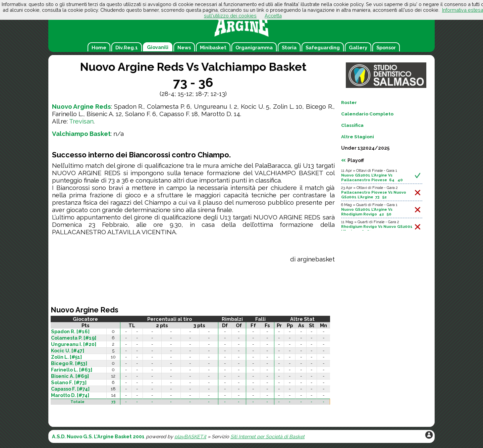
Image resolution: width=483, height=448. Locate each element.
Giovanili (158, 47)
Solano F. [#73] (69, 383)
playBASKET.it (190, 436)
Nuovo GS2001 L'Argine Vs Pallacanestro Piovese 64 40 (372, 178)
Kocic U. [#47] (68, 351)
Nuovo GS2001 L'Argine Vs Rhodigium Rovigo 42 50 (367, 212)
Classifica (352, 125)
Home (99, 47)
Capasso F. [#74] (70, 389)
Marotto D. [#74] (70, 395)
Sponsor (386, 47)
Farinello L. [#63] (72, 370)
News (184, 47)
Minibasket (213, 47)
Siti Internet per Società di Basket (267, 436)
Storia (289, 47)
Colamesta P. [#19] (74, 338)
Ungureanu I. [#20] (74, 344)
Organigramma (254, 47)
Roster (349, 102)
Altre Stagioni (358, 137)
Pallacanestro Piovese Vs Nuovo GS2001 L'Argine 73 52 (374, 195)
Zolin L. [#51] (66, 357)
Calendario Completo (367, 114)
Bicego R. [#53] (69, 363)
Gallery (358, 47)
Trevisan (81, 121)
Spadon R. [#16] (70, 332)
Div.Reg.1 (127, 47)
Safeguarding (323, 47)
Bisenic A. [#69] (70, 376)
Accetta (273, 16)
